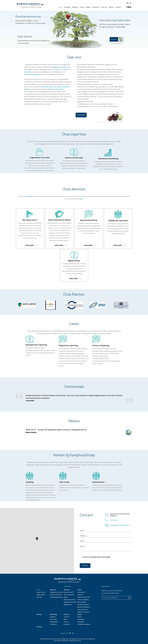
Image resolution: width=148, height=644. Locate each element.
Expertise (67, 7)
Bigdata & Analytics (83, 612)
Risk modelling (82, 602)
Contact (118, 7)
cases (81, 199)
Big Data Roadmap (57, 89)
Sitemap (39, 597)
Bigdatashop (68, 605)
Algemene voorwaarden (78, 639)
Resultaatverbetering (56, 597)
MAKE (65, 619)
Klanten (88, 7)
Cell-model (53, 619)
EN (130, 3)
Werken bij (96, 7)
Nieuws (111, 7)
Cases (82, 7)
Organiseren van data (57, 592)
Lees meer (32, 245)
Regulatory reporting (84, 597)
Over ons (104, 7)
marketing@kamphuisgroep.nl (120, 525)
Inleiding (53, 617)
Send (85, 566)
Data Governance (83, 609)
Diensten (75, 7)
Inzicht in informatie (56, 595)
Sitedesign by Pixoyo (75, 641)
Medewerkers (54, 622)
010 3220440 (114, 520)
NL (127, 3)
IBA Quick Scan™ (48, 87)
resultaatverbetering (32, 74)
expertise (30, 196)
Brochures (67, 624)
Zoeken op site (41, 592)
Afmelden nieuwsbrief (84, 624)
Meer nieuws (31, 432)
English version (41, 595)
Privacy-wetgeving (83, 600)
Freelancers (53, 624)
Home (61, 7)
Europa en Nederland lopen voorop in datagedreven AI (62, 430)
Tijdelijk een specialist (70, 602)
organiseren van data (59, 67)
